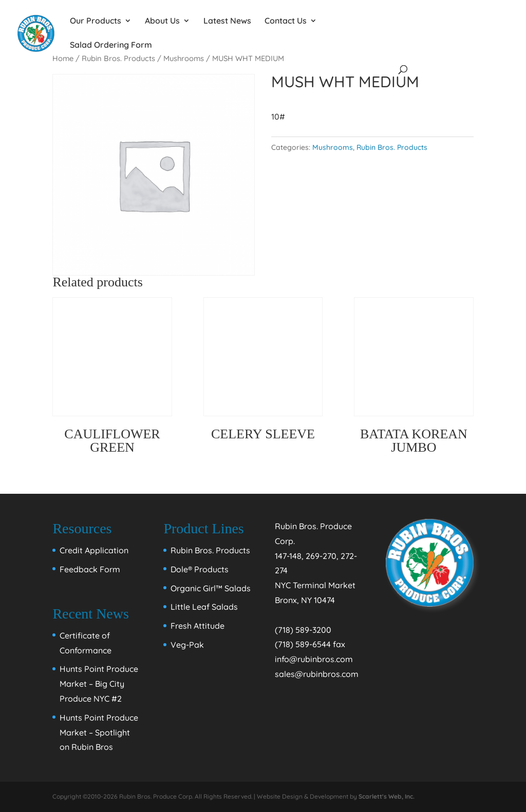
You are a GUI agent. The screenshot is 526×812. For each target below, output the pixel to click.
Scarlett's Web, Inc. (387, 796)
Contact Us (286, 21)
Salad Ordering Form (111, 45)
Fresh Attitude (198, 626)
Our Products (96, 21)
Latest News (227, 21)
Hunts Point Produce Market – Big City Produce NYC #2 (99, 684)
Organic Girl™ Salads (211, 588)
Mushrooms (333, 147)
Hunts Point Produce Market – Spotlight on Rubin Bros (99, 732)
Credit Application (94, 550)
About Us (162, 21)
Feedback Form (90, 569)
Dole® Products (200, 569)
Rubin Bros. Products (392, 147)
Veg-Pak (187, 645)
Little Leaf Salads (204, 607)
